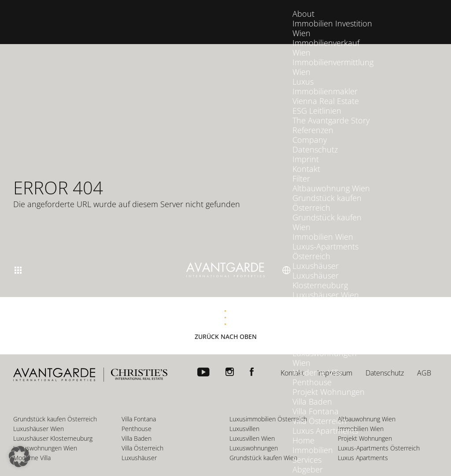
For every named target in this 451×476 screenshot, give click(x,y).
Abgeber (308, 461)
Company (310, 131)
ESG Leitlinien (317, 102)
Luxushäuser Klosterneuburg (320, 271)
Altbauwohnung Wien (331, 179)
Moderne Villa (317, 364)
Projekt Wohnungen (329, 383)
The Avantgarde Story (331, 112)
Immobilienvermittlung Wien (333, 58)
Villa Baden (312, 393)
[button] (19, 457)
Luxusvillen (312, 315)
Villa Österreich (320, 412)
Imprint (306, 150)
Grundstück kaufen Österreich (327, 194)
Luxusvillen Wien (322, 325)
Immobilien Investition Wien (332, 19)
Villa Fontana (316, 402)
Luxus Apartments (325, 422)
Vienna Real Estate (326, 92)
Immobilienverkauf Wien (326, 39)
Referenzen (313, 121)
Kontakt (306, 160)
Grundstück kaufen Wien (327, 213)
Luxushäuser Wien (326, 286)
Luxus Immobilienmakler (325, 78)
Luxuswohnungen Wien (325, 349)
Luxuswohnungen (325, 335)
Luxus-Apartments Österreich (325, 242)
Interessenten (317, 470)
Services (307, 451)
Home (303, 431)
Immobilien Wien (323, 228)
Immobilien (313, 441)
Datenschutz (315, 141)
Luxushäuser (316, 257)
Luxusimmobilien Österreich (323, 301)
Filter (301, 170)
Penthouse (312, 373)
